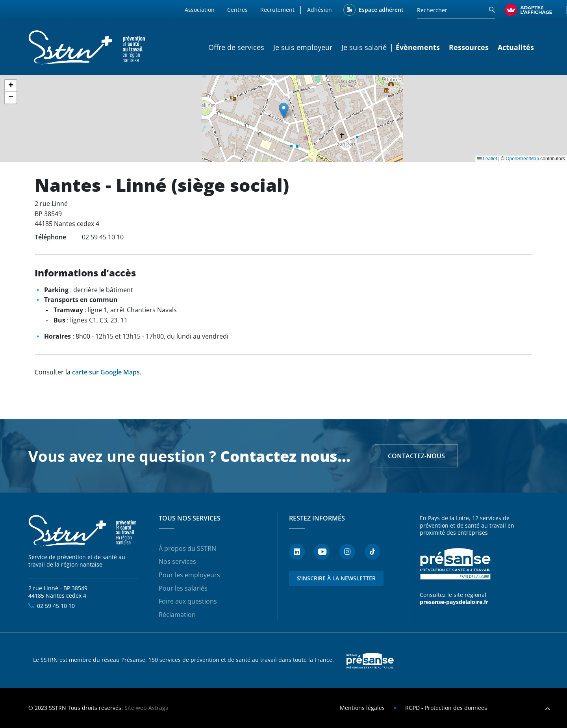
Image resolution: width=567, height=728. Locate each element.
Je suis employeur (303, 47)
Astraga (158, 708)
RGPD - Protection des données (446, 708)
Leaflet (487, 159)
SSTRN (83, 531)
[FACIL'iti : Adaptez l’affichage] (528, 10)
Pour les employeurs (189, 575)
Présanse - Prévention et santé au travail (455, 564)
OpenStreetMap (522, 159)
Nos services (177, 561)
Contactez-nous (416, 456)
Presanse (370, 660)
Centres (237, 10)
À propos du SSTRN (187, 548)
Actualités (516, 47)
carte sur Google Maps (106, 372)
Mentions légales (362, 708)
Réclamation (177, 615)
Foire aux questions (188, 601)
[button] (284, 110)
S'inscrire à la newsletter (336, 578)
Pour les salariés (183, 588)
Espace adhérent (381, 10)
